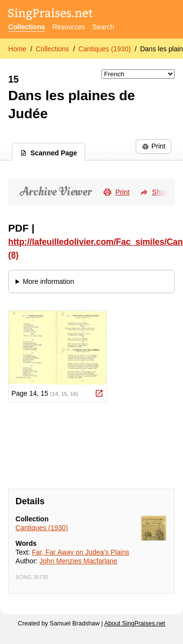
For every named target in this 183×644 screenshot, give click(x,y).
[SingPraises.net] (51, 15)
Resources (69, 27)
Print (154, 146)
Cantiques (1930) (105, 49)
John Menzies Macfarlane (79, 561)
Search (103, 27)
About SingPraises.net (135, 623)
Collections (27, 27)
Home (17, 49)
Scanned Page (49, 153)
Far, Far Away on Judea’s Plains (80, 552)
